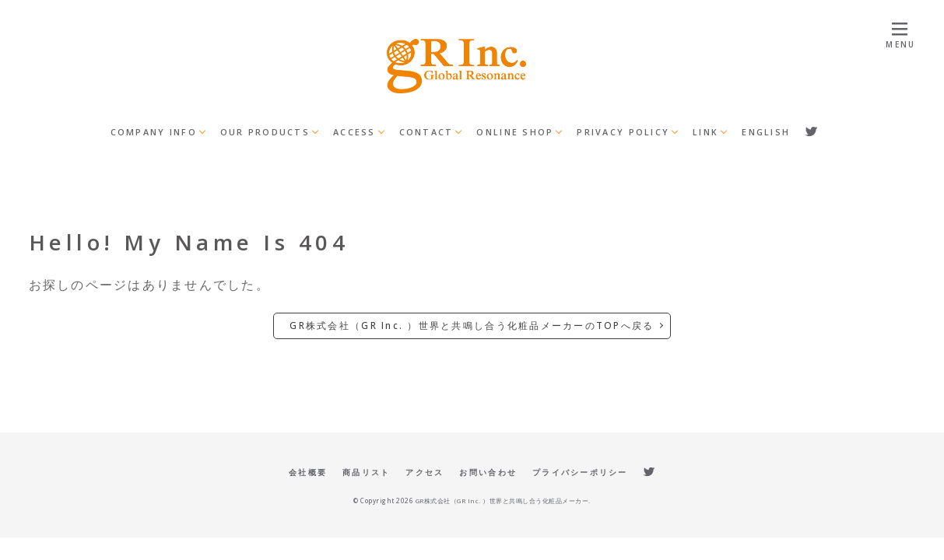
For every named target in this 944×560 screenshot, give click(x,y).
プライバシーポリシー (580, 472)
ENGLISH (766, 132)
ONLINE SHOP (515, 132)
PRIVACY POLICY (623, 132)
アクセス (425, 472)
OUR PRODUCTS (265, 132)
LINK (705, 132)
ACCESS (354, 132)
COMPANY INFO (154, 132)
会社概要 (308, 472)
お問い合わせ (488, 472)
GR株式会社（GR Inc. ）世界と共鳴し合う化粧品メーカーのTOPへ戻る (472, 325)
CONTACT (426, 132)
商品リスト (366, 472)
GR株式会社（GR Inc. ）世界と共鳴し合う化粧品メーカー (502, 500)
